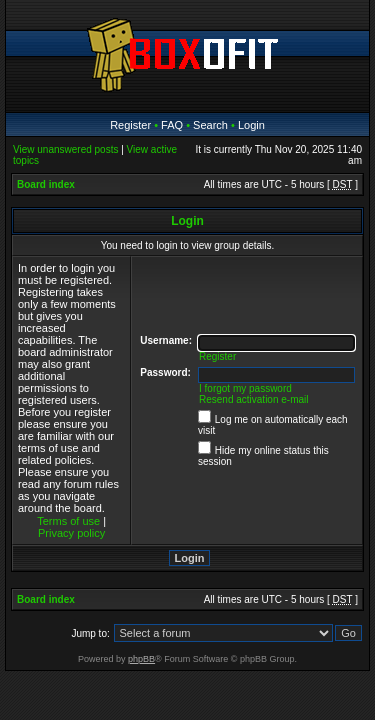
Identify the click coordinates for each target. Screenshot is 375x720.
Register (130, 125)
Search (210, 125)
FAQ (172, 125)
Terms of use (68, 521)
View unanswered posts (65, 149)
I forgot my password (245, 388)
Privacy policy (71, 533)
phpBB (141, 659)
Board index (46, 184)
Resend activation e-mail (254, 399)
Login (251, 125)
